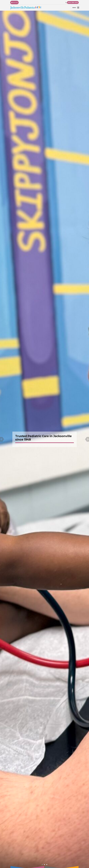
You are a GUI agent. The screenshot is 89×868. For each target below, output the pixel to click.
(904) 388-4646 (73, 3)
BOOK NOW (14, 3)
